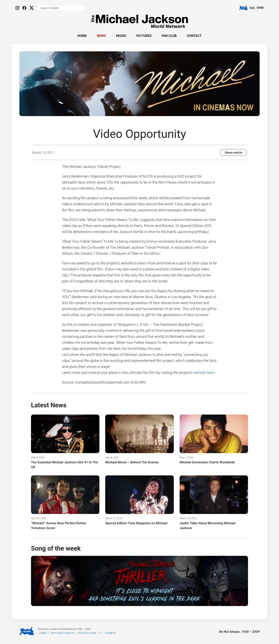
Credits (43, 633)
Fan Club (169, 36)
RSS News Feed (87, 633)
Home (82, 36)
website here (204, 373)
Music (121, 36)
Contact (194, 36)
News (101, 36)
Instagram (110, 633)
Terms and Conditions (62, 633)
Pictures (144, 36)
